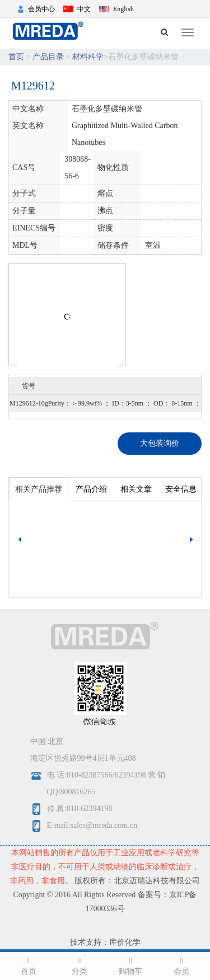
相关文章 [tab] (136, 489)
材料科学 (88, 57)
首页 (16, 57)
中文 (84, 9)
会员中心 (41, 9)
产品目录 (48, 57)
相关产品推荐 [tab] (39, 489)
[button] (193, 540)
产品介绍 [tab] (91, 489)
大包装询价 (160, 443)
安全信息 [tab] (181, 489)
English (123, 9)
